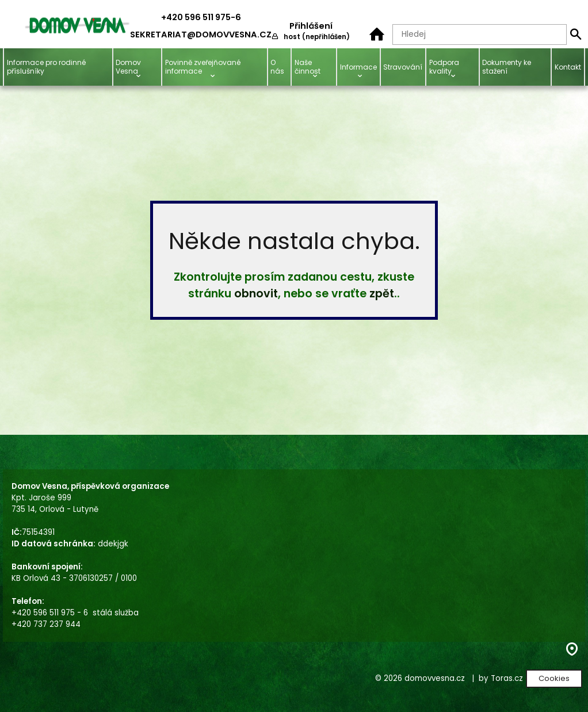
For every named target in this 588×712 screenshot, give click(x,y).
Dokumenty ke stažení (507, 67)
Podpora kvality (444, 67)
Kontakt (568, 67)
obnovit (256, 294)
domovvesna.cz (435, 678)
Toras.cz (507, 678)
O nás (277, 67)
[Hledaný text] (480, 35)
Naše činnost (308, 67)
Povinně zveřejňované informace (203, 67)
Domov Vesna (128, 67)
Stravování (403, 67)
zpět (382, 294)
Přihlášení (311, 26)
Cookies (554, 678)
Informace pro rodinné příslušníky (46, 67)
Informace (358, 67)
